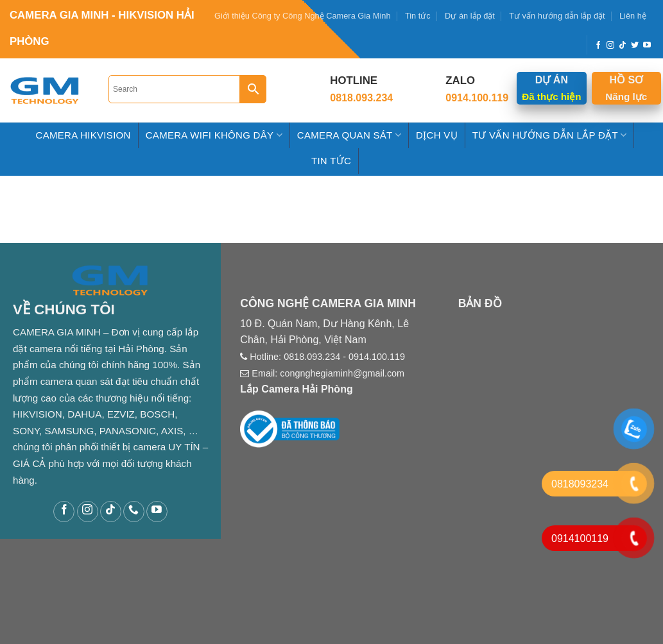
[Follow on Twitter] (635, 46)
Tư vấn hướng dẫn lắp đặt (557, 16)
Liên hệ (633, 16)
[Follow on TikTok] (623, 46)
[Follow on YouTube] (647, 46)
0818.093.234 (312, 357)
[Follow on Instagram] (610, 46)
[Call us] (134, 512)
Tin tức (418, 16)
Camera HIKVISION (83, 135)
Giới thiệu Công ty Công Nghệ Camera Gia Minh (303, 16)
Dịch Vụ (437, 135)
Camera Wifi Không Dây (214, 135)
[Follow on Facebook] (598, 46)
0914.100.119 (377, 357)
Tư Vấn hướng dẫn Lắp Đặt (550, 135)
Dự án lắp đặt (470, 16)
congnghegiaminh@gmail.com (342, 373)
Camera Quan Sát (349, 135)
